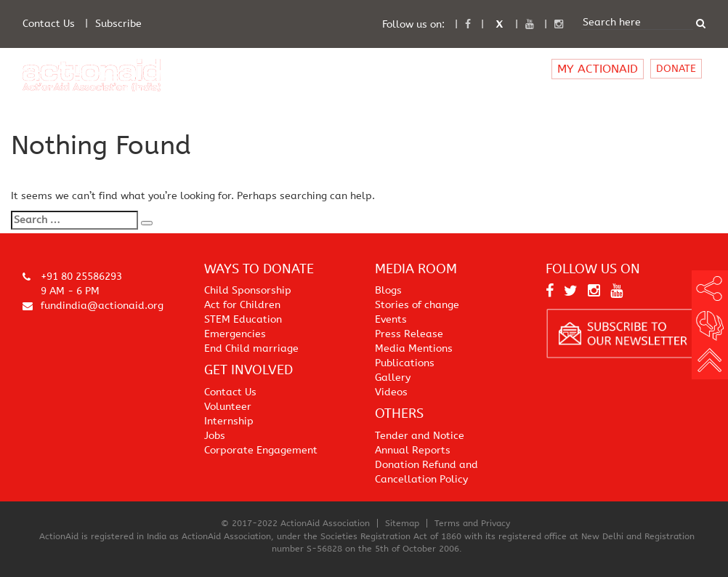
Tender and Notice (420, 436)
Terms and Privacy (472, 523)
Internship (229, 421)
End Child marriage (251, 348)
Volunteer (228, 407)
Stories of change (417, 305)
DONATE (676, 69)
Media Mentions (414, 348)
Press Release (409, 334)
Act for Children (242, 305)
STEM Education (243, 319)
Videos (391, 392)
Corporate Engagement (261, 450)
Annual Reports (413, 450)
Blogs (388, 290)
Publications (405, 363)
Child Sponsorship (248, 290)
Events (391, 319)
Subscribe (118, 24)
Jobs (215, 436)
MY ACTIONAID (598, 69)
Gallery (393, 378)
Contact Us (49, 24)
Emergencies (235, 334)
